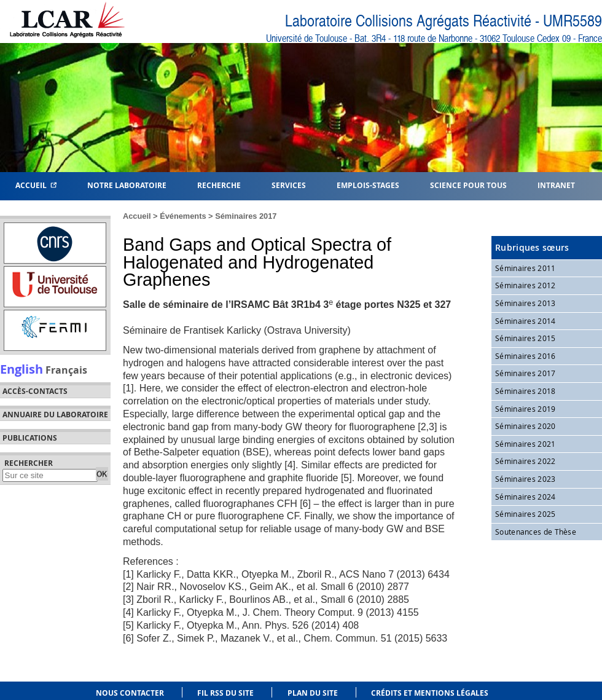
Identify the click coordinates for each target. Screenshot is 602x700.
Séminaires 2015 (526, 338)
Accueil (36, 185)
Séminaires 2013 (526, 303)
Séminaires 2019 (526, 409)
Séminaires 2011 (526, 268)
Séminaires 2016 (526, 356)
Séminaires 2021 (526, 444)
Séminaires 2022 (526, 461)
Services (289, 185)
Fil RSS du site (225, 693)
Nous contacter (130, 693)
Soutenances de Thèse (536, 532)
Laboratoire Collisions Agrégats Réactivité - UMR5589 (444, 21)
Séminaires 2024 (526, 497)
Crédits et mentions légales (430, 693)
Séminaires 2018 (526, 391)
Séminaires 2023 (526, 479)
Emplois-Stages (368, 185)
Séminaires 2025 (526, 514)
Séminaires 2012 (526, 285)
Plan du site (313, 693)
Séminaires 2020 (526, 426)
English (21, 369)
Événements (183, 216)
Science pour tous (468, 185)
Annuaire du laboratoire (55, 415)
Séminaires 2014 (526, 321)
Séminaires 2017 (246, 216)
